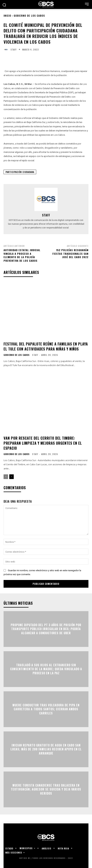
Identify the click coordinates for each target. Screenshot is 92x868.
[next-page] (11, 477)
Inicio (7, 15)
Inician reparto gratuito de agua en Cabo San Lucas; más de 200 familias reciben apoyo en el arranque (46, 749)
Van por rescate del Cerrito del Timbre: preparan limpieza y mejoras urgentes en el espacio (43, 443)
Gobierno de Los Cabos (29, 15)
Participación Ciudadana (20, 172)
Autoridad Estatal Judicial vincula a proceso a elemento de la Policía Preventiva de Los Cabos (22, 255)
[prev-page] (6, 477)
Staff (14, 50)
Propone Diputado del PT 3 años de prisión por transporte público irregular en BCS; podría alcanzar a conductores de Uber (46, 629)
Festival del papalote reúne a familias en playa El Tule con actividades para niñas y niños (46, 346)
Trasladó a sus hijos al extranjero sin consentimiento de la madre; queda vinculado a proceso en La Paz (46, 669)
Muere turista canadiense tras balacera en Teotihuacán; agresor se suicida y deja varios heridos (46, 789)
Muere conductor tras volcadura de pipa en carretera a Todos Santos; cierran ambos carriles (46, 709)
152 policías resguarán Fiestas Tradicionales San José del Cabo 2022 (70, 253)
